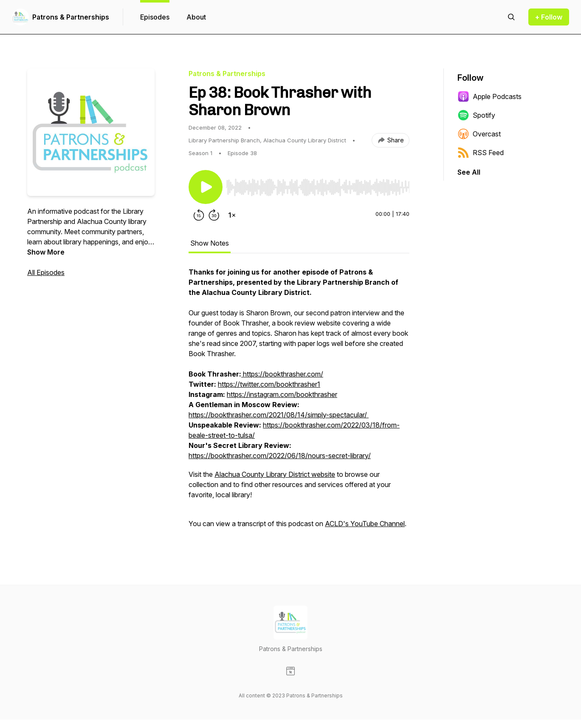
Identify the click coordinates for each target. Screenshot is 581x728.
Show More (46, 252)
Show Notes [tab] (210, 243)
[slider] (318, 187)
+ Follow (549, 17)
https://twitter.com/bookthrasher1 (269, 384)
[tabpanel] (299, 402)
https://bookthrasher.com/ (282, 374)
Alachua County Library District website (275, 474)
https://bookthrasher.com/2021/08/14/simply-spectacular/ (279, 415)
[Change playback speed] (232, 215)
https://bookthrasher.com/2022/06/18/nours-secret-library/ (280, 456)
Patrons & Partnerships (71, 17)
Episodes (155, 17)
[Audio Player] (318, 185)
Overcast (479, 134)
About (196, 17)
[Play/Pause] (206, 187)
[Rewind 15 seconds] (199, 215)
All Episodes (46, 272)
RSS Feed (481, 153)
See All (469, 172)
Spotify (476, 115)
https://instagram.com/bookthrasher (282, 394)
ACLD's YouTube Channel (365, 524)
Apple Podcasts (489, 96)
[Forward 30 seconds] (214, 215)
